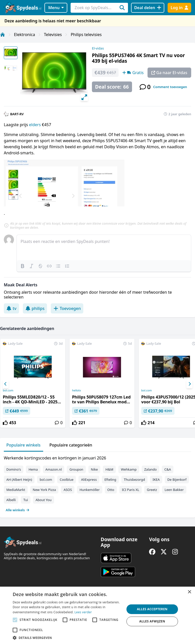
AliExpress (89, 480)
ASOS (68, 490)
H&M (109, 469)
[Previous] (6, 384)
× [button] (189, 592)
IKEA (156, 480)
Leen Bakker (174, 490)
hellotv (77, 390)
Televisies (53, 35)
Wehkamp (129, 469)
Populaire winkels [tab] (23, 445)
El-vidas (98, 48)
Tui (26, 500)
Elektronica (25, 35)
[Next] (189, 384)
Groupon (76, 469)
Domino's (14, 469)
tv (11, 308)
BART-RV (17, 114)
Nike (94, 469)
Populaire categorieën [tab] (71, 445)
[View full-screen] (84, 97)
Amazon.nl (54, 469)
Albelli (11, 500)
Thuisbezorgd (134, 480)
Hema (33, 469)
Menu (56, 8)
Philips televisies (86, 35)
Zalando (150, 469)
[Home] (3, 35)
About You (44, 500)
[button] (67, 638)
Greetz (152, 490)
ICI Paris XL (131, 490)
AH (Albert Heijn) (19, 480)
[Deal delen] (148, 8)
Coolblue (67, 480)
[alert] (97, 615)
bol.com (8, 390)
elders (35, 125)
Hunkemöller (90, 490)
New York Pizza (44, 490)
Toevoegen (67, 308)
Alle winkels (18, 510)
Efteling (110, 480)
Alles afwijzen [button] (152, 621)
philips (35, 308)
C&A (168, 469)
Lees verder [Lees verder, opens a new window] (83, 612)
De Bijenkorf (177, 480)
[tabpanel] (97, 483)
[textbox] (104, 247)
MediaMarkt (16, 490)
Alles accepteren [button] (152, 609)
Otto (111, 490)
